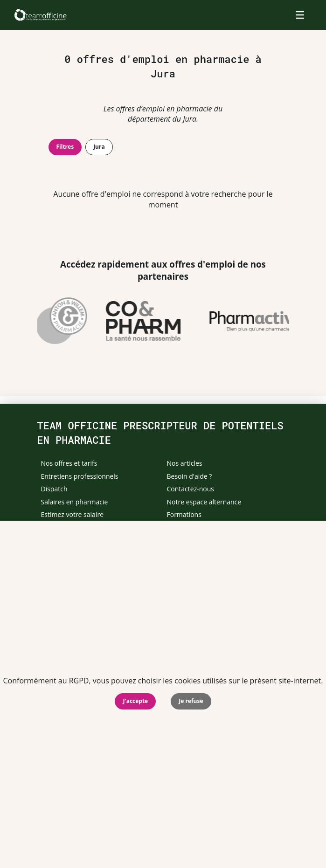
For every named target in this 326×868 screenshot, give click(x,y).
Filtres (65, 147)
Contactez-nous (191, 489)
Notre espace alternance (204, 502)
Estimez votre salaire (73, 514)
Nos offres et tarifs (69, 463)
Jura (99, 147)
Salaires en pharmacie (75, 502)
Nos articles (185, 463)
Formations (184, 514)
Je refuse (191, 701)
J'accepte (135, 701)
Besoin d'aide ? (190, 476)
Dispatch (54, 489)
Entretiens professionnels (80, 476)
